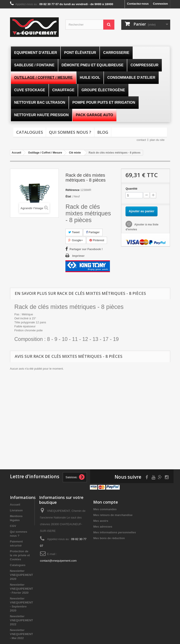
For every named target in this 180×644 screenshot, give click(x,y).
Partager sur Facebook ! (86, 249)
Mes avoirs (101, 521)
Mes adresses (103, 527)
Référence (72, 190)
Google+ (76, 240)
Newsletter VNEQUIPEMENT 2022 (22, 620)
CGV (13, 526)
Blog (103, 132)
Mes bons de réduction (109, 538)
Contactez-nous (138, 4)
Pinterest (97, 240)
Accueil (15, 505)
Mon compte (106, 502)
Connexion (160, 4)
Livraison (16, 510)
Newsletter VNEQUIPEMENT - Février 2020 (22, 589)
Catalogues (30, 132)
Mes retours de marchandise (113, 515)
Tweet (74, 232)
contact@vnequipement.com (58, 561)
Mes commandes (105, 509)
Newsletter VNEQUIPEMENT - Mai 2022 (22, 634)
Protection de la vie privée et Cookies (20, 555)
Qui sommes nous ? (70, 132)
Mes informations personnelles (114, 532)
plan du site (157, 140)
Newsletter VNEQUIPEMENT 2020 (22, 575)
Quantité (131, 189)
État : (69, 196)
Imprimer (78, 256)
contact (141, 140)
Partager (93, 232)
